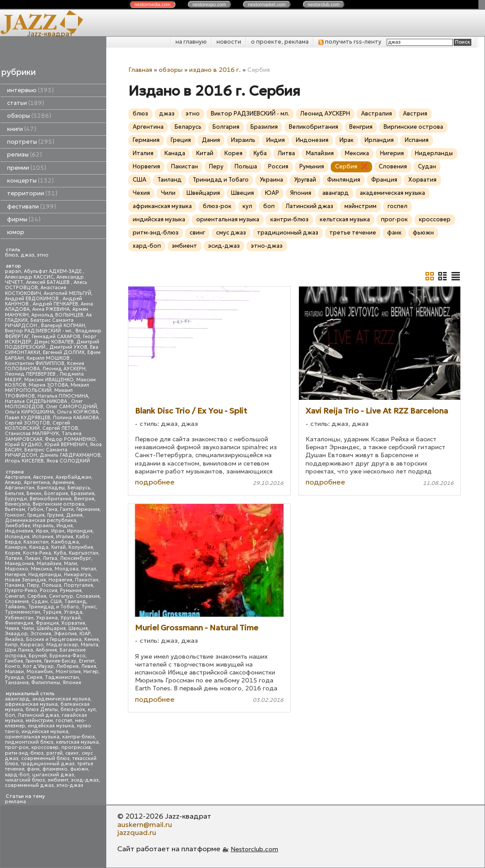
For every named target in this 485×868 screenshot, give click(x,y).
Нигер (91, 672)
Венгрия (84, 499)
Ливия (89, 666)
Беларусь (79, 488)
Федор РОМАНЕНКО (70, 439)
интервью (30, 90)
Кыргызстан (84, 553)
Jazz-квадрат (50, 34)
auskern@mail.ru (145, 824)
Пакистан (87, 580)
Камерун (16, 547)
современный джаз (29, 785)
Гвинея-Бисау (60, 661)
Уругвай (71, 618)
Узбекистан (19, 618)
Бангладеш (51, 488)
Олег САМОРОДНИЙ (71, 407)
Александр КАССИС (29, 277)
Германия (88, 509)
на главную (191, 42)
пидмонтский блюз (29, 742)
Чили (28, 628)
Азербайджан (73, 477)
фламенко (55, 769)
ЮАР (85, 634)
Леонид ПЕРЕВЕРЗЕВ (31, 374)
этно (43, 255)
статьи (26, 103)
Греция (36, 515)
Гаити (67, 509)
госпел (64, 721)
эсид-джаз (85, 780)
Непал (89, 569)
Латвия (13, 558)
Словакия (88, 596)
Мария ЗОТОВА (48, 385)
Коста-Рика (37, 553)
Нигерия (15, 575)
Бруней (38, 656)
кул (92, 710)
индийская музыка (45, 732)
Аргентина (37, 482)
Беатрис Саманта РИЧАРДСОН (39, 323)
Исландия (17, 537)
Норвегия (60, 580)
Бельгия (14, 494)
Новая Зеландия (25, 580)
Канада (39, 547)
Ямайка (14, 639)
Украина (47, 618)
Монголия (68, 672)
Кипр (11, 645)
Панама (15, 585)
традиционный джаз (48, 764)
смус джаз (231, 233)
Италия (65, 537)
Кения (91, 639)
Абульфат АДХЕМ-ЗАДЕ (53, 271)
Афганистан (20, 488)
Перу (33, 585)
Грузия (55, 515)
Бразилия (82, 494)
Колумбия (81, 547)
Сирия (34, 677)
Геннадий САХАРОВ (56, 337)
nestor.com (153, 4)
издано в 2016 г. (215, 70)
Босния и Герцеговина (54, 639)
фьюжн (79, 769)
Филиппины (46, 683)
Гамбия (14, 661)
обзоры (29, 116)
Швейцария (51, 628)
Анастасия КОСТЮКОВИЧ (35, 290)
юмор (16, 232)
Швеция (78, 628)
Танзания (17, 683)
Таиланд (75, 602)
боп (10, 715)
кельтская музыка (77, 742)
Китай (58, 547)
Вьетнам (15, 509)
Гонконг (15, 515)
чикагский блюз (25, 780)
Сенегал (15, 596)
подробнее (155, 482)
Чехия (12, 628)
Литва (50, 558)
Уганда (73, 612)
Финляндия (19, 623)
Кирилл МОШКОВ (49, 358)
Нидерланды (45, 575)
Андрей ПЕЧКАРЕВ (55, 304)
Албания (46, 650)
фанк (33, 769)
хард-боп (17, 775)
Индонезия (19, 531)
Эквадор (16, 634)
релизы (24, 155)
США (56, 602)
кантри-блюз (78, 737)
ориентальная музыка (32, 737)
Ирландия (80, 531)
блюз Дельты (42, 710)
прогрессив (76, 747)
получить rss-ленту (350, 42)
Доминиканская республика (41, 520)
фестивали (32, 207)
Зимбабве (17, 526)
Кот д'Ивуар (38, 666)
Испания (43, 537)
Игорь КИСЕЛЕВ (24, 461)
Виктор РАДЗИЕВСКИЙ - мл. (39, 331)
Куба (60, 553)
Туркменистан (22, 612)
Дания (74, 515)
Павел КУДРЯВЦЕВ (28, 418)
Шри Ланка (19, 650)
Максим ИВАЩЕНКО (49, 380)
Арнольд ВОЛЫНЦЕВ (57, 315)
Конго (13, 666)
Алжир (13, 482)
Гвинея (34, 661)
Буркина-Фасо (67, 656)
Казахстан (36, 542)
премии (27, 168)
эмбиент (58, 780)
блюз (11, 255)
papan (13, 271)
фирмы (24, 219)
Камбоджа (65, 542)
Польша (52, 585)
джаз (28, 255)
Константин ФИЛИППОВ (35, 363)
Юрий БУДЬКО (23, 445)
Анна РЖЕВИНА (51, 309)
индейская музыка (51, 726)
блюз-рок (73, 710)
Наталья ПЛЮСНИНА (63, 396)
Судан (39, 602)
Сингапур (61, 596)
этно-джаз (70, 785)
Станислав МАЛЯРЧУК (32, 434)
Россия (48, 590)
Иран (58, 531)
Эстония (41, 634)
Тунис (89, 607)
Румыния (71, 590)
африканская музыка (31, 704)
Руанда (14, 677)
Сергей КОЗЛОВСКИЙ (37, 426)
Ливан (32, 558)
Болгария (56, 494)
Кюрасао (32, 645)
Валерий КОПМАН (63, 326)
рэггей (54, 753)
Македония (19, 564)
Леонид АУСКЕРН (64, 369)
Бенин (34, 494)
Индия (65, 526)
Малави (14, 672)
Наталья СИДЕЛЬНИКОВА (37, 401)
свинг (72, 753)
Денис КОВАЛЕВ (54, 342)
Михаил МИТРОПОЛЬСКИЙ (47, 388)
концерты (30, 181)
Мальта (90, 645)
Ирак (42, 531)
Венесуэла (17, 504)
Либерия (67, 666)
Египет (87, 661)
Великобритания (50, 499)
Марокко (17, 569)
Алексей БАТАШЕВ (48, 282)
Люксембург (76, 558)
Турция (52, 612)
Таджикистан (62, 677)
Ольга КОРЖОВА (78, 412)
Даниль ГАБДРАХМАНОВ (70, 455)
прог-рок (17, 747)
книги (22, 129)
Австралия (18, 477)
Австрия (43, 477)
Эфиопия (65, 634)
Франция (47, 623)
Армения (63, 482)
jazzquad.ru (137, 832)
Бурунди (16, 499)
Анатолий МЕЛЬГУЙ (67, 293)
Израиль (43, 526)
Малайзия (49, 564)
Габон (35, 509)
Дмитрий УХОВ (68, 347)
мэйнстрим (39, 721)
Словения (17, 602)
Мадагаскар (62, 645)
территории (32, 193)
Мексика (41, 569)
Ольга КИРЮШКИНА (30, 412)
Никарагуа (77, 575)
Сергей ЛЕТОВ (60, 428)
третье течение (353, 233)
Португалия (78, 585)
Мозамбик (40, 672)
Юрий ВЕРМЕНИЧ (66, 445)
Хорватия (73, 623)
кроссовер (45, 747)
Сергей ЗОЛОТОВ (27, 423)
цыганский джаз (53, 775)
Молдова (67, 569)
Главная (140, 70)
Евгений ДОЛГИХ (64, 352)
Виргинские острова (58, 504)
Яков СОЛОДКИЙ (68, 461)
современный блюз (45, 758)
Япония (72, 683)
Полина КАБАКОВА (76, 418)
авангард (17, 699)
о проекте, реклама (280, 42)
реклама (15, 802)
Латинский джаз (38, 715)
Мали (71, 564)
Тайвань (15, 607)
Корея (13, 553)
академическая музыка (61, 699)
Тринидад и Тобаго (54, 607)
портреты (31, 142)
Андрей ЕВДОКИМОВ (32, 299)
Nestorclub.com (254, 849)
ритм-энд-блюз (24, 753)
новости (229, 42)
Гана (52, 509)
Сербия (37, 596)
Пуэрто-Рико (21, 590)
